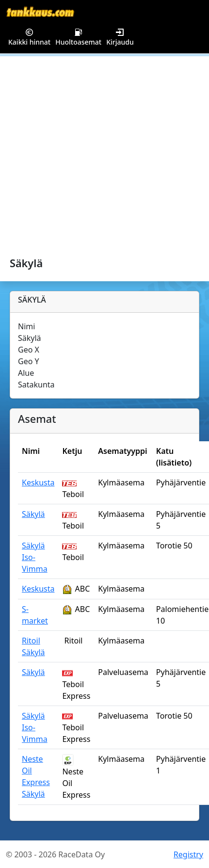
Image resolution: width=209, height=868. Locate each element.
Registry (188, 854)
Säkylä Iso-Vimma (35, 557)
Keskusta (38, 482)
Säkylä (33, 514)
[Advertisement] (91, 152)
